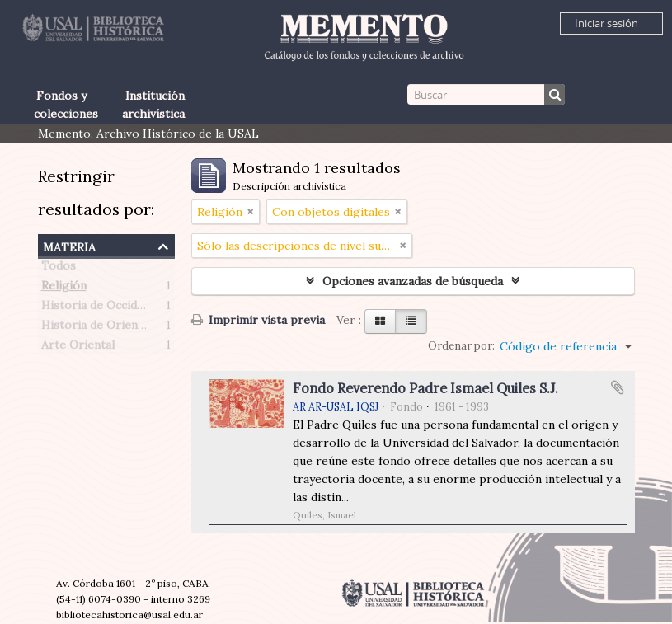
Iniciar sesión (606, 23)
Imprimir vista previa (258, 320)
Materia (69, 245)
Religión (64, 289)
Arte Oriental (78, 348)
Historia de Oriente (95, 328)
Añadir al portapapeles (618, 387)
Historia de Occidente (101, 308)
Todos (59, 269)
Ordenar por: (461, 346)
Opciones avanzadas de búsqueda (413, 281)
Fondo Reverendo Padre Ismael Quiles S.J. (425, 388)
